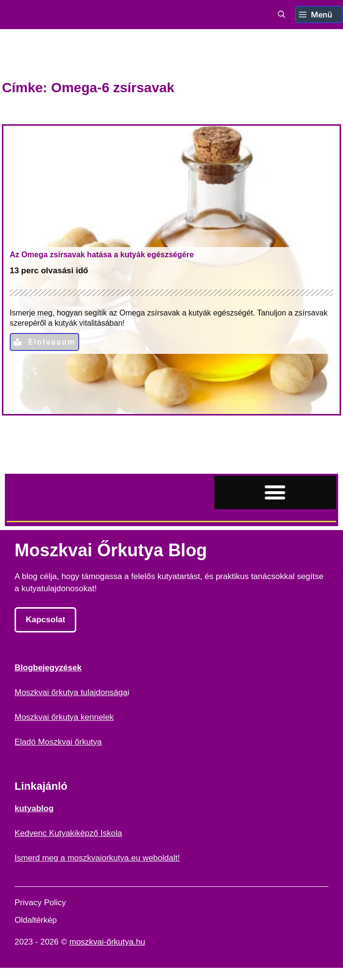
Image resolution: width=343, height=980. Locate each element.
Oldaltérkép (36, 920)
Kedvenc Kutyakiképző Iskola (68, 833)
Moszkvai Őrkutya (61, 15)
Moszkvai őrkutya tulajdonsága (71, 692)
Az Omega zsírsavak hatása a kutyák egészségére (102, 255)
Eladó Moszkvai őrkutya (58, 742)
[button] (282, 15)
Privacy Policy (40, 903)
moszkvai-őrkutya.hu (107, 942)
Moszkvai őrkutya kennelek (64, 717)
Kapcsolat (45, 620)
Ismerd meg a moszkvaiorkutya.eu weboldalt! (97, 858)
